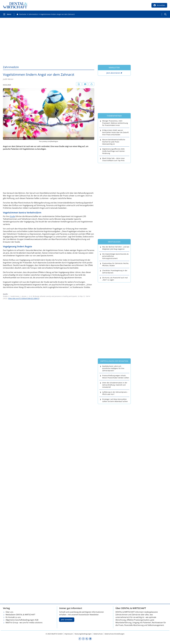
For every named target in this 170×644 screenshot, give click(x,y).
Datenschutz (98, 634)
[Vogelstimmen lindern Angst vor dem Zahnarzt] (57, 14)
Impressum (69, 634)
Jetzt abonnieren (113, 73)
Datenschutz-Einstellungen (115, 634)
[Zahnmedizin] (33, 14)
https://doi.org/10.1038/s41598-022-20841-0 (24, 298)
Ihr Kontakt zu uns (13, 617)
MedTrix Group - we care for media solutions (24, 623)
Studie (13, 216)
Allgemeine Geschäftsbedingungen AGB (22, 620)
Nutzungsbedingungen (83, 634)
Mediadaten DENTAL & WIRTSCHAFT (20, 615)
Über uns (9, 612)
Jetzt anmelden (67, 620)
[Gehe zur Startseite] (21, 14)
